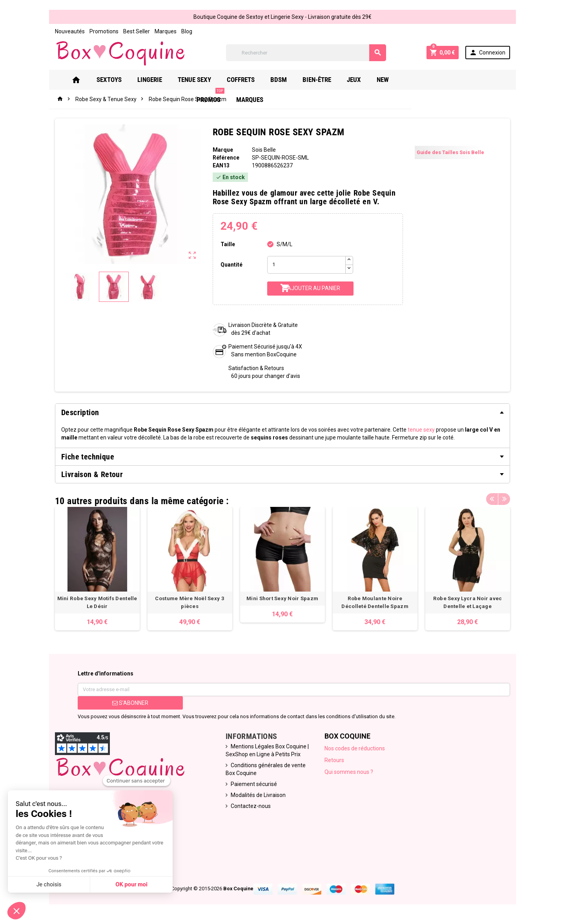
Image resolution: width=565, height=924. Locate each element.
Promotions (104, 31)
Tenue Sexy (206, 80)
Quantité (231, 265)
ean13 (221, 165)
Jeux (365, 80)
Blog (187, 31)
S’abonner (130, 703)
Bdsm (290, 80)
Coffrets (252, 80)
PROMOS (430, 77)
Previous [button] (492, 499)
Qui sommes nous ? (349, 772)
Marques (166, 31)
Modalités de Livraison (258, 795)
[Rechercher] (306, 53)
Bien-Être (328, 80)
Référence (226, 158)
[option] (97, 569)
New (394, 80)
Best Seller (137, 31)
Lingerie (161, 80)
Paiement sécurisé (254, 784)
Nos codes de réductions (355, 748)
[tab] (282, 412)
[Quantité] (306, 265)
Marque (223, 150)
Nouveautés (70, 31)
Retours (334, 760)
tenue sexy (421, 430)
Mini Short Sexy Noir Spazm (283, 598)
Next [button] (504, 499)
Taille (228, 244)
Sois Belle (264, 150)
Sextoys (120, 80)
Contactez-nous (251, 806)
